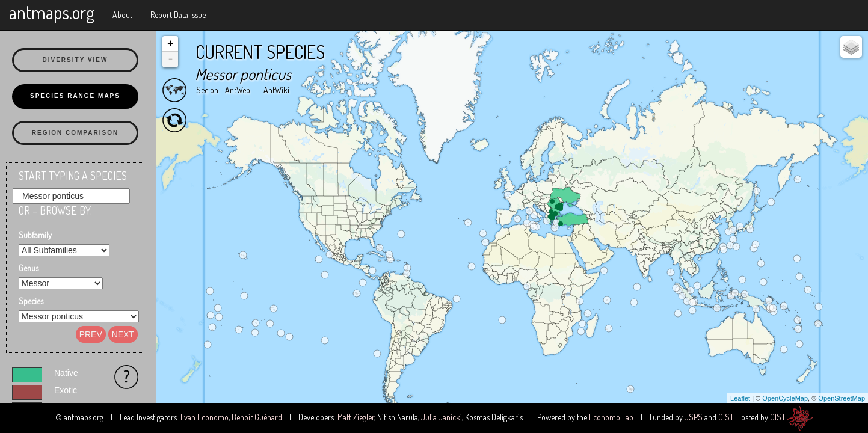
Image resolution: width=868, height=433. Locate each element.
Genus (29, 268)
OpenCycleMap (785, 398)
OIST (726, 417)
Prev (91, 334)
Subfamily (35, 235)
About (122, 15)
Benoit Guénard (257, 417)
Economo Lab (611, 417)
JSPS (694, 417)
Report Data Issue (178, 15)
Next (123, 334)
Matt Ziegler (356, 417)
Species (31, 301)
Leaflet (740, 398)
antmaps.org (52, 12)
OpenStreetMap (842, 398)
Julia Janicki (442, 417)
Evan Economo (205, 417)
